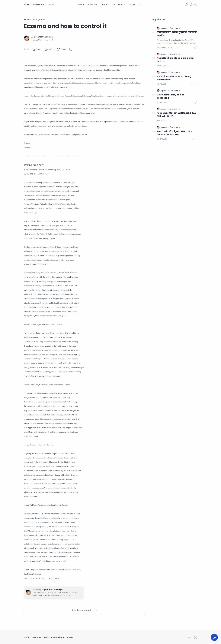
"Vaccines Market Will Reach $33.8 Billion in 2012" (177, 115)
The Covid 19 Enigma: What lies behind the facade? (174, 133)
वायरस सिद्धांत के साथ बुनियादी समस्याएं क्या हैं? (177, 34)
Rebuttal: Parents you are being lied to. (175, 60)
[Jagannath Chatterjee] (43, 37)
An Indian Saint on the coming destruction (174, 78)
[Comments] (195, 47)
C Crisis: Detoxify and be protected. (171, 96)
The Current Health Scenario (36, 4)
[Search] (191, 4)
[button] (186, 4)
